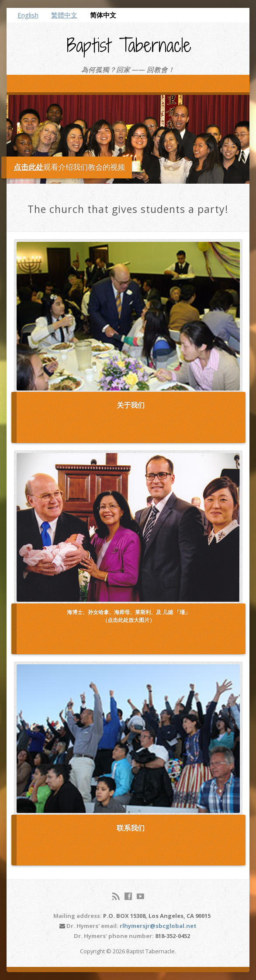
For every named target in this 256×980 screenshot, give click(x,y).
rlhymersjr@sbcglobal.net (158, 926)
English (28, 15)
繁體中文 (64, 15)
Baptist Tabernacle (129, 45)
